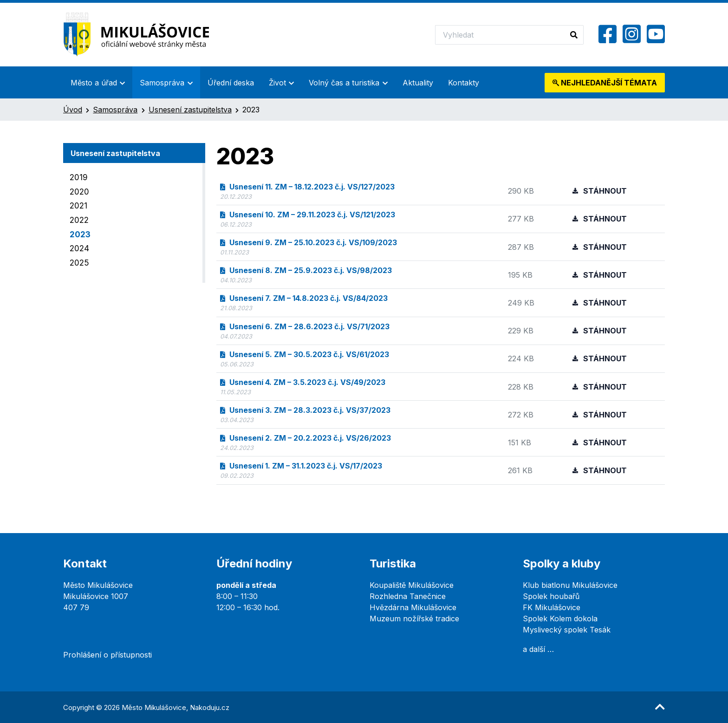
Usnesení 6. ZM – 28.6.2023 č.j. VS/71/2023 (305, 326)
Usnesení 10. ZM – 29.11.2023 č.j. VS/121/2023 (308, 215)
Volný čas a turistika (344, 83)
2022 (79, 220)
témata (605, 83)
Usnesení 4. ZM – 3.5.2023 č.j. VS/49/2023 (303, 382)
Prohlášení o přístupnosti (107, 655)
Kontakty (464, 83)
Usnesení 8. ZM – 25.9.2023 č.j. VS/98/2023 (306, 270)
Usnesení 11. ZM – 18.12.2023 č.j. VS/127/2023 (307, 187)
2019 (79, 177)
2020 (79, 192)
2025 (79, 263)
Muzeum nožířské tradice (414, 619)
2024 (79, 248)
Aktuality (418, 83)
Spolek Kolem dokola (560, 619)
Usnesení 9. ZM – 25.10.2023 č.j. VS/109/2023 (309, 242)
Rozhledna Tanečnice (408, 596)
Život (277, 83)
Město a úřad (94, 83)
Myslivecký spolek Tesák (567, 630)
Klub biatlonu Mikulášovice (570, 585)
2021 (78, 206)
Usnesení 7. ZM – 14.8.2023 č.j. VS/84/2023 (304, 298)
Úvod (73, 110)
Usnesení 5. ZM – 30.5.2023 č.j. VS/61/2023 (305, 354)
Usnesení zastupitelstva (190, 110)
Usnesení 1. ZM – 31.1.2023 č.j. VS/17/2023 (301, 466)
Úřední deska (231, 83)
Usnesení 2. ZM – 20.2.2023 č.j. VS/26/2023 (305, 438)
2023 (80, 234)
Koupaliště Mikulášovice (412, 585)
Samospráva (162, 83)
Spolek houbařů (551, 596)
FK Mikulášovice (552, 607)
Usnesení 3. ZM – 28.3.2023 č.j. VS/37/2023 (305, 410)
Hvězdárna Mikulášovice (413, 607)
